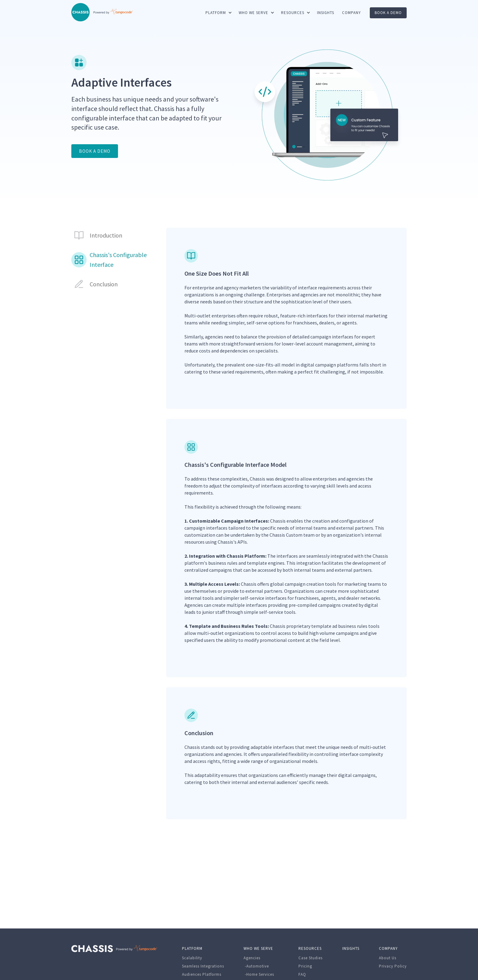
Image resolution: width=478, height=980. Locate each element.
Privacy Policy (393, 966)
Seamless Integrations (203, 966)
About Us (388, 958)
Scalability (192, 958)
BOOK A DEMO (95, 151)
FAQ (302, 974)
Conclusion (104, 284)
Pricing (305, 966)
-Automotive (256, 966)
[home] (80, 12)
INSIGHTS (326, 13)
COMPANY (351, 13)
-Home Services (259, 974)
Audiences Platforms (202, 974)
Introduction (106, 235)
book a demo (388, 13)
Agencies (252, 958)
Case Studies (310, 958)
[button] (218, 13)
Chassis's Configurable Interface (118, 260)
